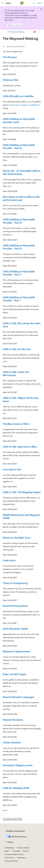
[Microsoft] (22, 3)
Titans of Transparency (15, 583)
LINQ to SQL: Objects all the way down (21, 399)
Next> (5, 810)
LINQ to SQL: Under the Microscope (16, 373)
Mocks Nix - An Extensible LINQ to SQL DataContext (22, 172)
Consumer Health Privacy (14, 854)
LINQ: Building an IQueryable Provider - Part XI (19, 146)
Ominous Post (11, 80)
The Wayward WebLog (16, 32)
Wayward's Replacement (16, 651)
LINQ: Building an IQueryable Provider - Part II (19, 273)
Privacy (26, 851)
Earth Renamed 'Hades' (16, 629)
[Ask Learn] (35, 32)
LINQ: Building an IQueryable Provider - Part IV (19, 221)
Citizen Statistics (12, 742)
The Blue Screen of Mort (16, 424)
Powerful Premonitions (15, 606)
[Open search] (34, 3)
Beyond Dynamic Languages (19, 697)
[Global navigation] (2, 3)
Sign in (40, 3)
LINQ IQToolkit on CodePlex (18, 96)
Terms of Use (9, 858)
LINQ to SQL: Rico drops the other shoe (22, 325)
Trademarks (21, 858)
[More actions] (39, 32)
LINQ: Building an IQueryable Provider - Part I (19, 299)
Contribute (16, 851)
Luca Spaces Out (12, 469)
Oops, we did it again (14, 674)
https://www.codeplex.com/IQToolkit (24, 105)
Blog (6, 851)
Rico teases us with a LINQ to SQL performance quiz (21, 198)
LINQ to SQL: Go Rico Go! (17, 349)
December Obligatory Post (18, 765)
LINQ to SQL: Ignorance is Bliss (20, 446)
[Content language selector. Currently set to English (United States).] (15, 831)
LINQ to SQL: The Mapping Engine (22, 492)
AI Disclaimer (9, 848)
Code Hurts (9, 560)
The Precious (10, 57)
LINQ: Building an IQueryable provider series (19, 120)
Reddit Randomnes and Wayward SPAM (21, 516)
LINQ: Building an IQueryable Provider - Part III (19, 247)
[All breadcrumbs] (5, 32)
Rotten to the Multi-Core (17, 538)
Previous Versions (23, 848)
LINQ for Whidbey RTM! (16, 788)
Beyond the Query (13, 720)
